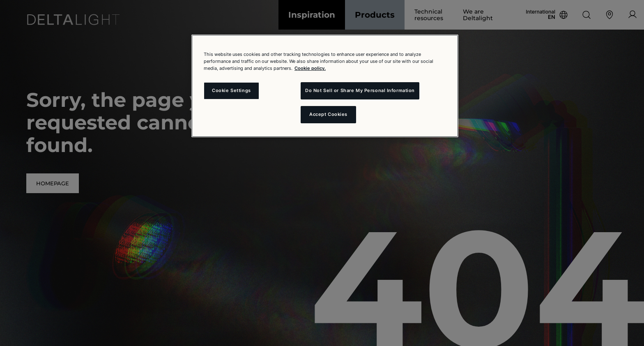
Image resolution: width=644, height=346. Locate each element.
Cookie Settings (231, 90)
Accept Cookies (328, 114)
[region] (325, 86)
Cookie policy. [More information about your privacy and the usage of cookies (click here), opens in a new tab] (310, 68)
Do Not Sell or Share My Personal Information (360, 90)
